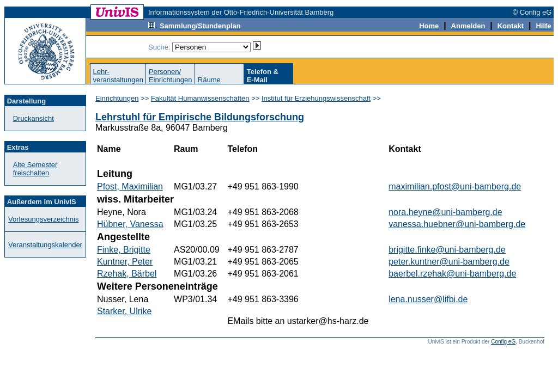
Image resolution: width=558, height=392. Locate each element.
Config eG (503, 342)
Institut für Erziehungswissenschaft (316, 98)
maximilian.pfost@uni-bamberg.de (455, 186)
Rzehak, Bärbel (127, 274)
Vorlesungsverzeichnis (43, 219)
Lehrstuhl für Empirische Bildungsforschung (200, 117)
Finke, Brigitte (124, 250)
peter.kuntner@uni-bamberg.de (449, 262)
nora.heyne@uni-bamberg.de (445, 212)
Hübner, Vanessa (130, 224)
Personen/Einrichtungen (171, 76)
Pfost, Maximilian (130, 186)
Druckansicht (34, 118)
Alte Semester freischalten (35, 169)
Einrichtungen (117, 98)
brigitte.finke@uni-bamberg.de (447, 250)
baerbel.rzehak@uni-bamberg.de (452, 274)
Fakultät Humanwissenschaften (200, 98)
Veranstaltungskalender (45, 245)
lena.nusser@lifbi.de (428, 299)
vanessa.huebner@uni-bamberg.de (457, 224)
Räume (209, 80)
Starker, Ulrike (124, 311)
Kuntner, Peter (125, 262)
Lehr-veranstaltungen (118, 76)
